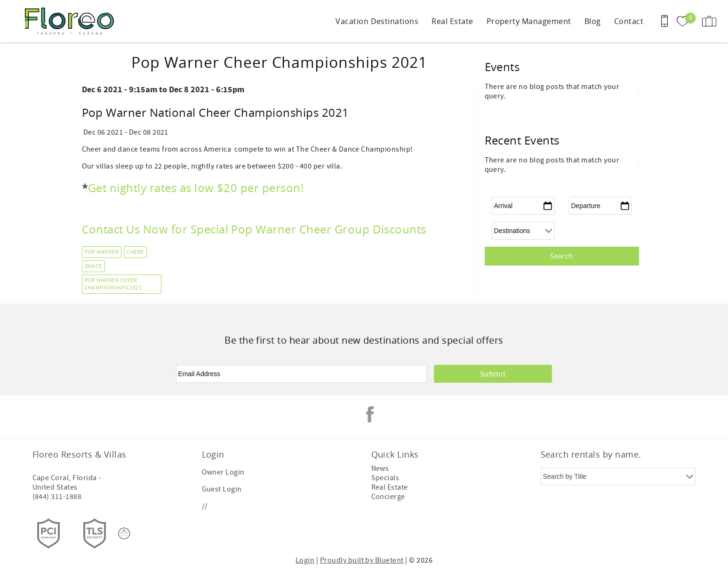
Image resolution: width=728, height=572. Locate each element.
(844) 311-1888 (57, 497)
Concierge (388, 497)
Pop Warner (102, 252)
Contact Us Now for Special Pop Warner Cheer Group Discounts (254, 229)
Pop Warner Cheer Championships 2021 (113, 284)
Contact (629, 21)
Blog (593, 21)
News (380, 468)
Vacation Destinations (377, 21)
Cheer (135, 252)
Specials (385, 478)
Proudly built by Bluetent (362, 560)
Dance (93, 266)
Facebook (370, 414)
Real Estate (452, 21)
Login (305, 560)
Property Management (529, 21)
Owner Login (223, 472)
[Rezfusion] (124, 533)
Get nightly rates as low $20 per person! (197, 188)
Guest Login (222, 489)
